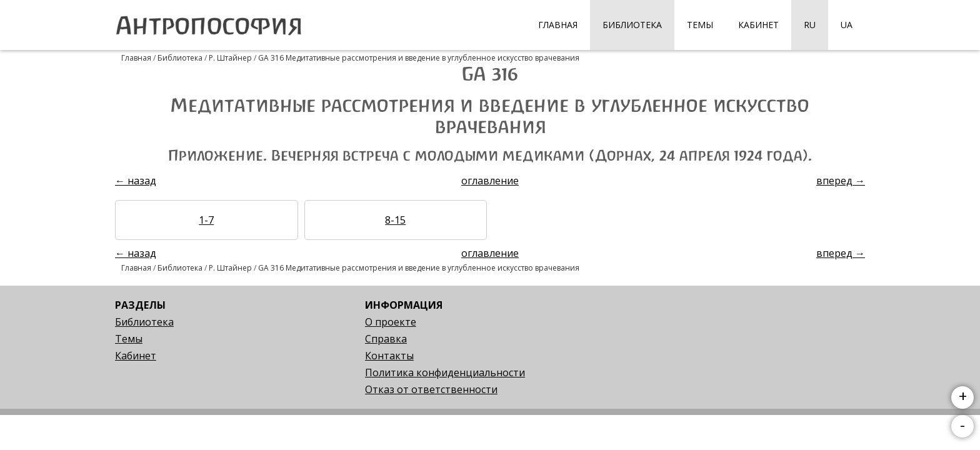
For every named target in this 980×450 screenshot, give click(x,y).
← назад (136, 181)
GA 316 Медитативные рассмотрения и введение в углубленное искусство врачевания (419, 58)
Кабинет (758, 25)
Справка (386, 339)
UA (847, 25)
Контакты (389, 356)
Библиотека (632, 25)
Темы (700, 25)
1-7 (206, 220)
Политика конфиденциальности (445, 372)
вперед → (841, 181)
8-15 (395, 220)
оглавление (490, 181)
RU (810, 25)
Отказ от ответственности (431, 389)
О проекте (391, 322)
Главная (558, 25)
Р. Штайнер (230, 58)
